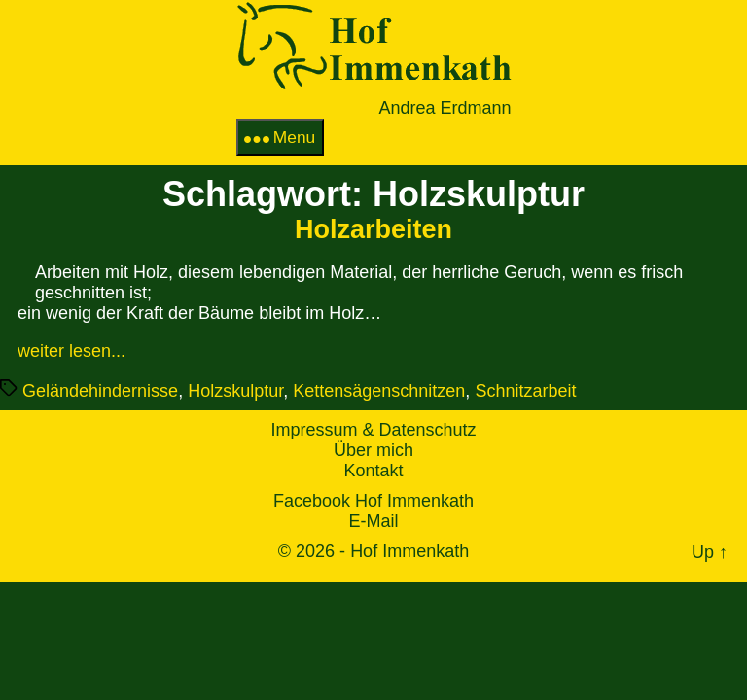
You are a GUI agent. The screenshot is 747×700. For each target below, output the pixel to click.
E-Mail (373, 521)
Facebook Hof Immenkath (373, 501)
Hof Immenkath (409, 551)
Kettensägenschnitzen (379, 391)
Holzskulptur (235, 391)
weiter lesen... (71, 351)
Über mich (373, 450)
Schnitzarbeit (525, 391)
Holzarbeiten (373, 229)
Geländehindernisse (100, 391)
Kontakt (373, 471)
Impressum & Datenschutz (373, 430)
